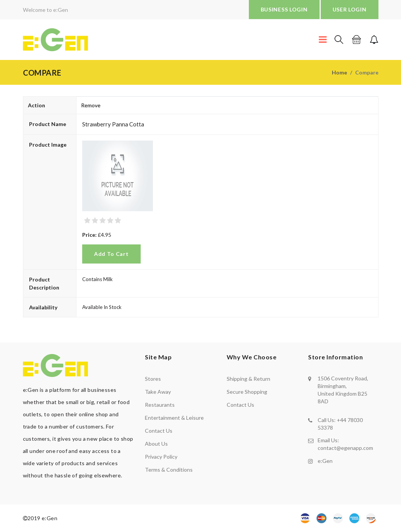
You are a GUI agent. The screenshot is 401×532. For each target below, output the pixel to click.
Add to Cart (111, 254)
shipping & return (248, 379)
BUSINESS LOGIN (284, 9)
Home (339, 72)
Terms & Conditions (169, 470)
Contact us (159, 431)
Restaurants (160, 405)
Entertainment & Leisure (174, 418)
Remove (91, 105)
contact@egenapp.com (345, 448)
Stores (153, 379)
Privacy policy (161, 457)
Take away (158, 392)
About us (156, 444)
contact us (240, 405)
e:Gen (325, 460)
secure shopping (247, 392)
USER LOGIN (350, 9)
